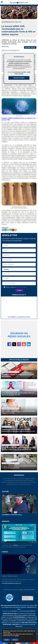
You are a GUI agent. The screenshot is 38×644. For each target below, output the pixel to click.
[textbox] (19, 260)
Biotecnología (7, 427)
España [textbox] (6, 269)
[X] (13, 230)
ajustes (17, 636)
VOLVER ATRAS (30, 47)
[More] (16, 230)
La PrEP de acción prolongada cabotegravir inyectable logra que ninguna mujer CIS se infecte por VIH (19, 449)
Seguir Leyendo (19, 78)
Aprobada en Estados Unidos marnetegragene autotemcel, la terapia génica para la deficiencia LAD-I (18, 430)
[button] (2, 2)
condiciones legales (22, 287)
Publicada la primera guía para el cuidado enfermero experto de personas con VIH (18, 394)
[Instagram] (11, 230)
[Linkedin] (5, 230)
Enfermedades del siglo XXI (10, 372)
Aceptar (7, 640)
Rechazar (15, 640)
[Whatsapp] (8, 230)
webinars (16, 545)
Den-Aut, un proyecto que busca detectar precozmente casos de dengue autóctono (19, 467)
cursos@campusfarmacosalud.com (11, 583)
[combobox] (19, 260)
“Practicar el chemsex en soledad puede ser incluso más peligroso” (18, 376)
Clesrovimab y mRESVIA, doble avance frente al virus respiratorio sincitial (18, 412)
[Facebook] (3, 230)
